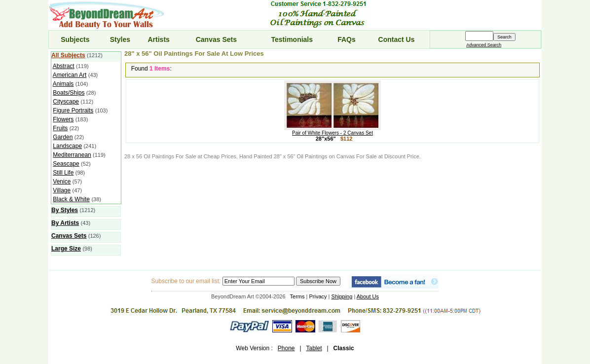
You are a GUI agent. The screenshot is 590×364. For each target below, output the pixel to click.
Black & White (71, 199)
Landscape (67, 146)
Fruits (60, 128)
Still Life (63, 173)
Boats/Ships (69, 93)
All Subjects (68, 55)
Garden (63, 137)
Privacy (318, 296)
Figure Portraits (73, 110)
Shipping (342, 296)
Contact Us (397, 39)
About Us (368, 296)
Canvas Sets (216, 39)
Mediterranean (72, 155)
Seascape (66, 164)
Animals (63, 84)
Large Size (66, 249)
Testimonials (292, 39)
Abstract (64, 66)
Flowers (63, 119)
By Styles (65, 210)
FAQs (347, 39)
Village (62, 190)
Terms (297, 296)
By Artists (65, 223)
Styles (120, 39)
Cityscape (66, 102)
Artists (158, 39)
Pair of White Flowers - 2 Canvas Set (332, 131)
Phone (286, 348)
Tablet (314, 348)
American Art (70, 75)
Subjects (75, 39)
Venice (62, 182)
